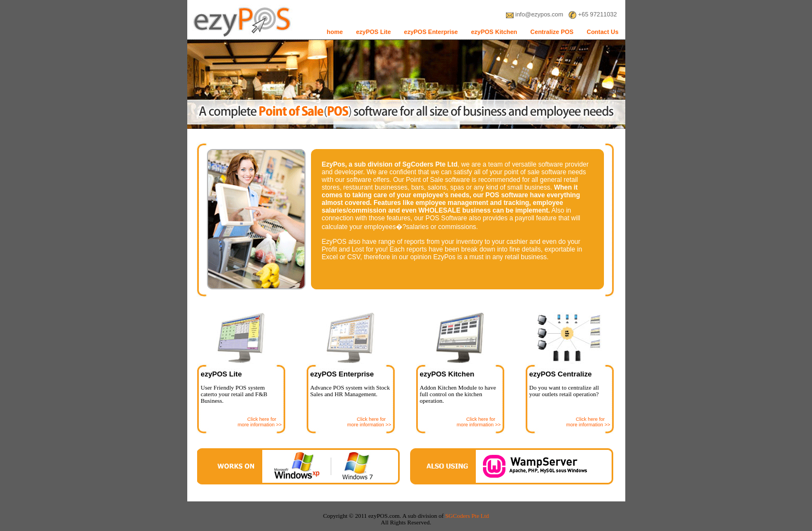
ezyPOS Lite (373, 32)
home (335, 32)
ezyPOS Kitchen (494, 32)
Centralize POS (552, 32)
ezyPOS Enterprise (431, 32)
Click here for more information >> (260, 422)
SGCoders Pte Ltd (467, 516)
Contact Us (602, 32)
